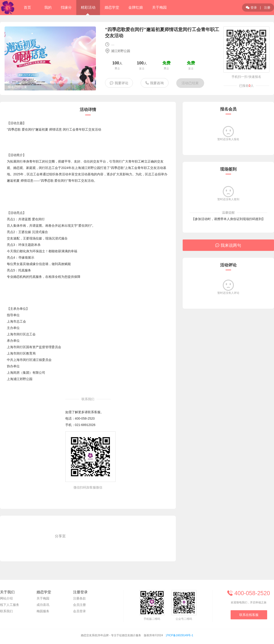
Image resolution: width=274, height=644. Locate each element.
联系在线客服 (249, 615)
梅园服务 (43, 611)
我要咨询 (154, 83)
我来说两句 (228, 245)
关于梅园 (43, 598)
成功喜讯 (43, 605)
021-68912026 (85, 425)
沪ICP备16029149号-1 (179, 635)
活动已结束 (190, 83)
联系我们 (6, 611)
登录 (251, 8)
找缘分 (66, 7)
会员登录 (79, 611)
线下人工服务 (10, 605)
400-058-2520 (85, 418)
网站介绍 (6, 598)
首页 (27, 7)
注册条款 (79, 598)
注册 (267, 8)
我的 (48, 7)
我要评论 (119, 83)
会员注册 (79, 605)
